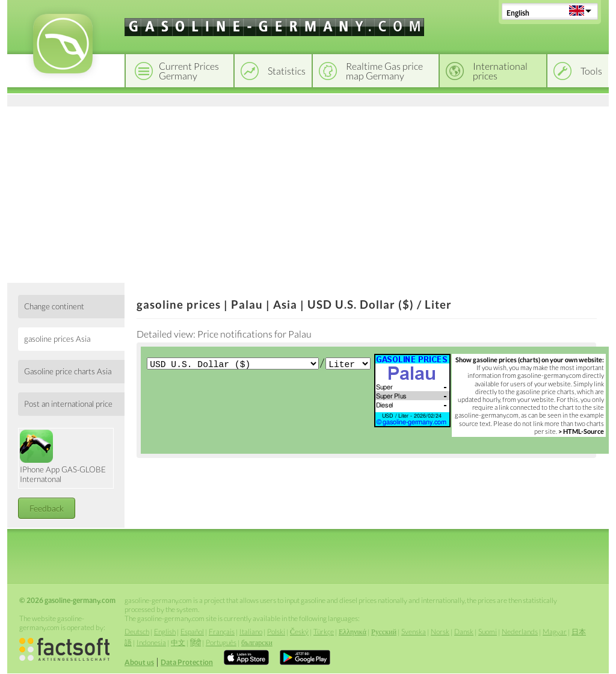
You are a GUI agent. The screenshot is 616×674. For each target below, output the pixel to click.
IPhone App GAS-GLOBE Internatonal (63, 457)
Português (221, 642)
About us (139, 662)
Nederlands (520, 632)
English (518, 13)
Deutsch (137, 632)
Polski (276, 632)
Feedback (47, 508)
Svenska (414, 632)
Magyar (555, 632)
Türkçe (324, 632)
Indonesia (151, 642)
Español (192, 632)
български (257, 642)
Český (299, 632)
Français (222, 632)
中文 (178, 642)
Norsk (440, 632)
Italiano (251, 632)
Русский (384, 632)
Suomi (488, 632)
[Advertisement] (308, 193)
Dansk (464, 632)
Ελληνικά (353, 632)
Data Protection (187, 662)
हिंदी (196, 642)
